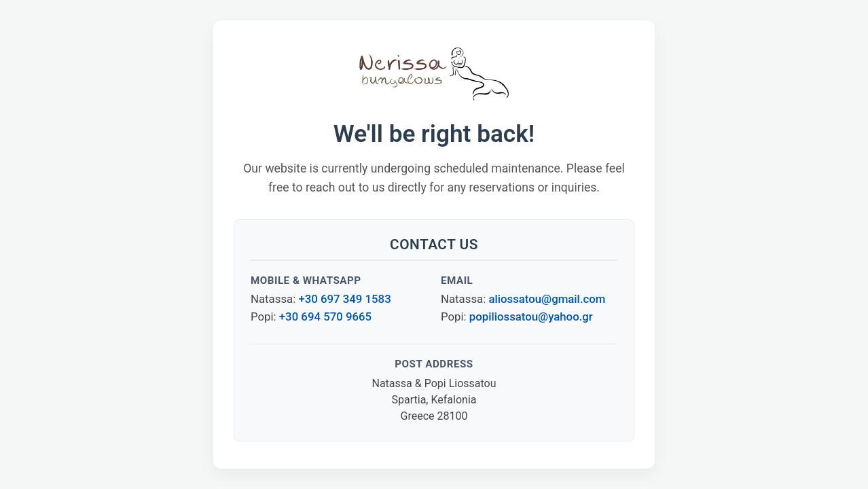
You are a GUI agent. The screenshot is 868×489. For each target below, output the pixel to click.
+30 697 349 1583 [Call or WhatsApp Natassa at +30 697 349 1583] (344, 299)
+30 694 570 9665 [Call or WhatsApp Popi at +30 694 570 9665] (325, 316)
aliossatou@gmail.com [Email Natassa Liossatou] (547, 299)
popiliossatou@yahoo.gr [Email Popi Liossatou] (531, 316)
